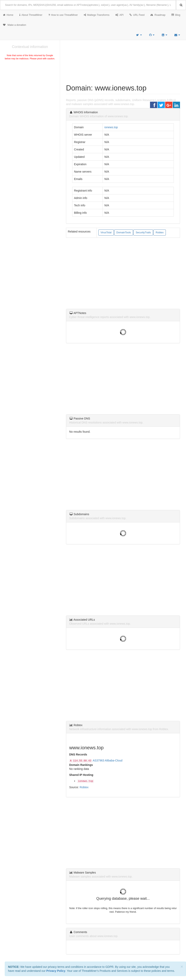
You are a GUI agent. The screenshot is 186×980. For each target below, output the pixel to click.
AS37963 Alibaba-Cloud (107, 760)
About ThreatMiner (31, 15)
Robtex (160, 233)
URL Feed (137, 15)
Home (8, 15)
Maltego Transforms (97, 15)
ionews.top (111, 127)
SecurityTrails (143, 233)
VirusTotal (106, 233)
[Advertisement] (30, 91)
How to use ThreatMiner (63, 15)
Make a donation (15, 25)
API (119, 15)
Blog (176, 15)
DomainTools (124, 233)
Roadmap (158, 15)
